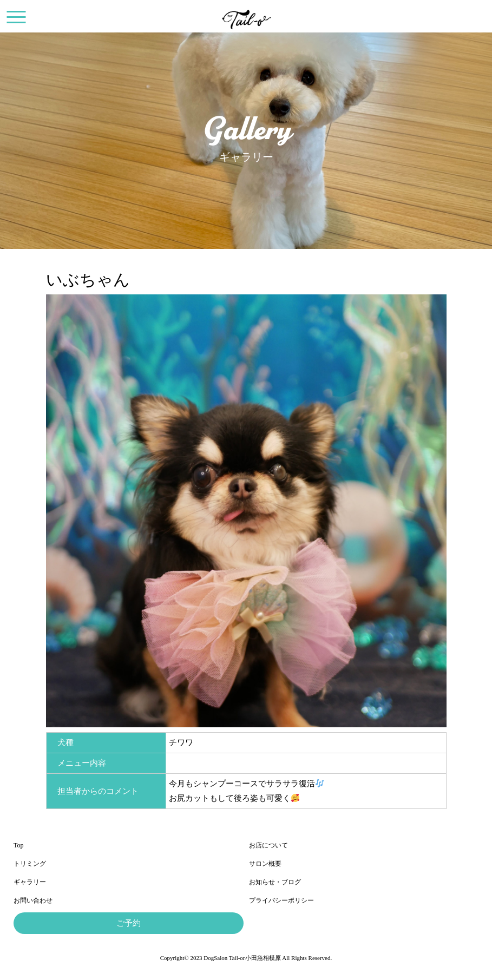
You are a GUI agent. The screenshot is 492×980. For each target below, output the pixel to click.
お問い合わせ (33, 900)
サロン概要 (265, 864)
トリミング (30, 864)
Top (19, 845)
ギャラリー (30, 882)
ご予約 (129, 923)
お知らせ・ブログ (275, 882)
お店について (268, 845)
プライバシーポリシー (281, 900)
